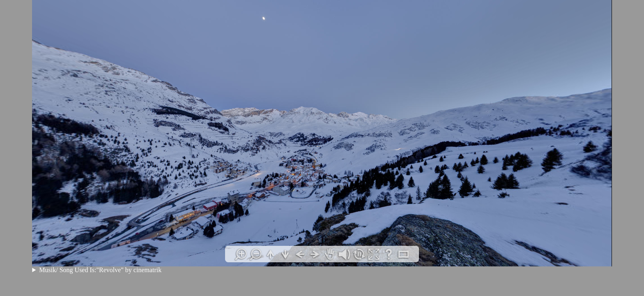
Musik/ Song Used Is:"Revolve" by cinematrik (100, 270)
